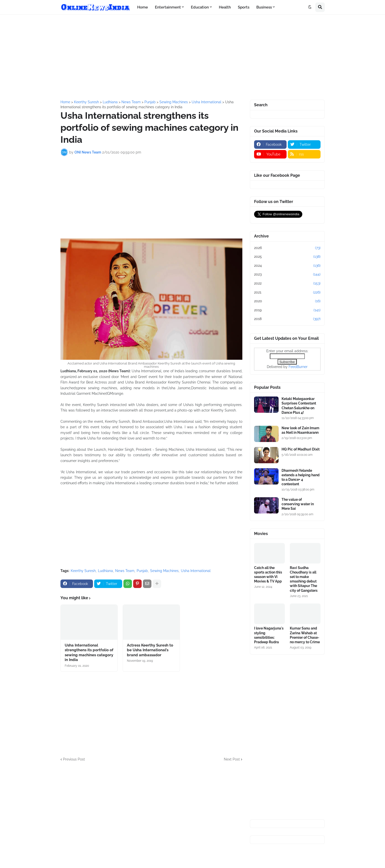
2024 (287, 266)
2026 (287, 248)
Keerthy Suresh (83, 571)
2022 (287, 283)
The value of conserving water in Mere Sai (298, 504)
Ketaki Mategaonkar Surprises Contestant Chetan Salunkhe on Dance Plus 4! (299, 406)
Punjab (142, 571)
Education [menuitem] (200, 7)
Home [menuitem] (143, 7)
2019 (287, 310)
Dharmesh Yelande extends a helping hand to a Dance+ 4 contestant (301, 477)
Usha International (196, 571)
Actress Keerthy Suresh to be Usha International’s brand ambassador (150, 650)
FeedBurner (298, 367)
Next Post (232, 759)
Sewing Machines (164, 571)
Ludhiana (105, 571)
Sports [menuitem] (244, 7)
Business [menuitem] (264, 7)
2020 (287, 301)
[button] (310, 7)
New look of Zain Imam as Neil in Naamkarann (300, 430)
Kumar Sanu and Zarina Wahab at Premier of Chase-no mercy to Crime (305, 635)
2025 (287, 257)
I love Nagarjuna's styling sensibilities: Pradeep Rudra (269, 635)
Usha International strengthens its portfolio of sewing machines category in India (89, 653)
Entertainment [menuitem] (168, 7)
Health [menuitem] (225, 7)
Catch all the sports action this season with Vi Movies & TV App (268, 575)
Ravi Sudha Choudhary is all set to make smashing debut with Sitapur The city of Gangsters (304, 579)
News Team (125, 571)
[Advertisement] (193, 57)
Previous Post (74, 759)
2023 (287, 274)
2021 (287, 292)
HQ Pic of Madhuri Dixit (301, 449)
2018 (287, 319)
